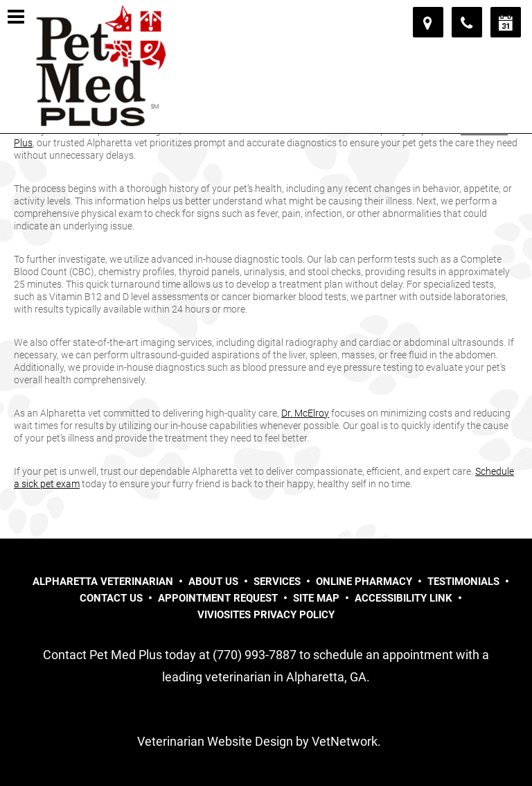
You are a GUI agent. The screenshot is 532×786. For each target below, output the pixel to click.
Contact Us (111, 598)
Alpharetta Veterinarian (103, 582)
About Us (213, 582)
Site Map (316, 598)
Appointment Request (218, 598)
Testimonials (463, 582)
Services (277, 582)
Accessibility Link (404, 598)
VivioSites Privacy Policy (266, 615)
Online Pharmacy (364, 582)
